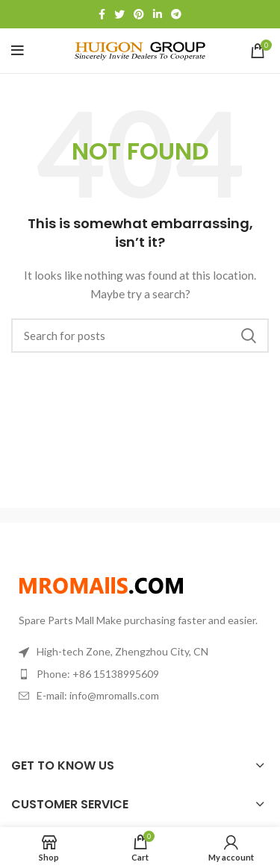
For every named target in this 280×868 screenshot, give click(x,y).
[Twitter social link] (119, 14)
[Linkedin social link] (158, 14)
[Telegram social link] (176, 14)
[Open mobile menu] (18, 51)
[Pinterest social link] (139, 14)
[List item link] (140, 674)
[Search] (140, 336)
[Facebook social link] (102, 14)
